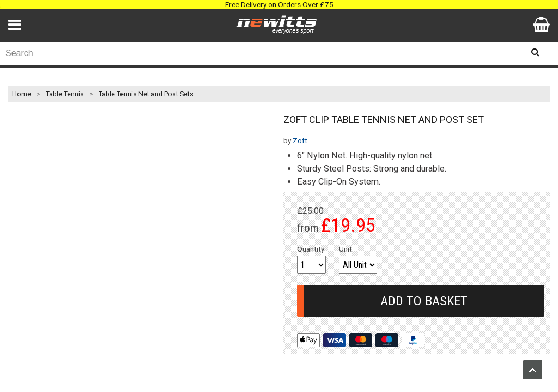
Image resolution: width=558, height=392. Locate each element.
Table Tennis (65, 94)
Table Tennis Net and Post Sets (146, 94)
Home (22, 94)
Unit (345, 249)
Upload (532, 370)
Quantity (311, 249)
